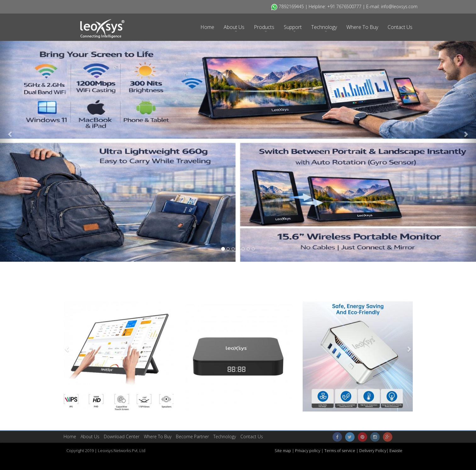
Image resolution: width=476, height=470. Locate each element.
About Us (234, 28)
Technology (324, 28)
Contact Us (400, 27)
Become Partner (192, 436)
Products (264, 28)
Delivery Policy (373, 450)
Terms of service (340, 450)
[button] (7, 131)
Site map (283, 450)
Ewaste (396, 450)
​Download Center (122, 436)
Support (293, 28)
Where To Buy (362, 27)
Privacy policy (307, 450)
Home (207, 27)
